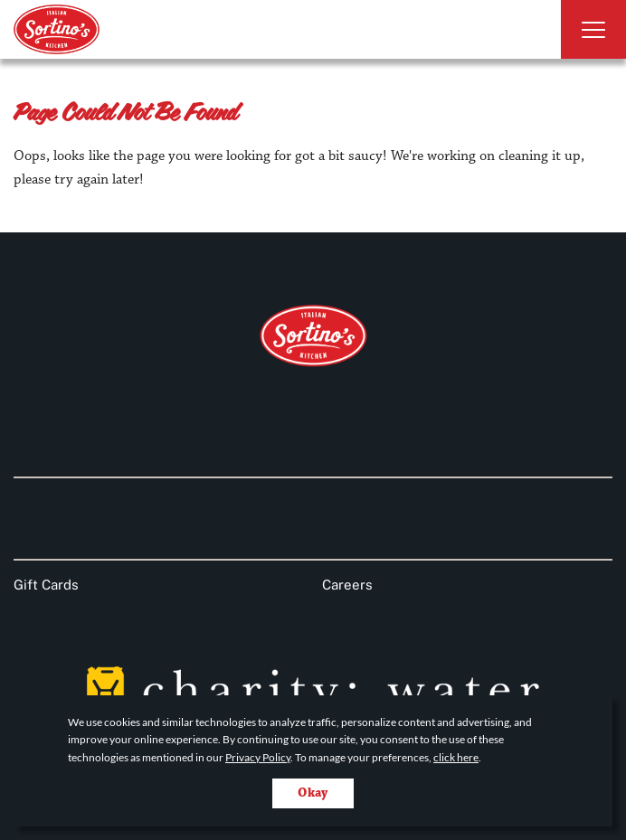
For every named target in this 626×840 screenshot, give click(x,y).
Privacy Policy (258, 757)
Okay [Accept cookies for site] (313, 793)
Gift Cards (46, 585)
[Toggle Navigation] (593, 29)
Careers (347, 585)
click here (456, 757)
